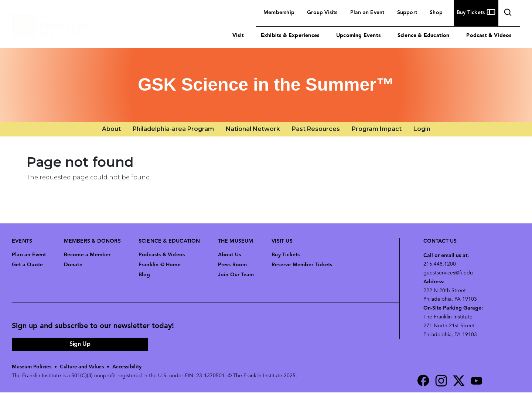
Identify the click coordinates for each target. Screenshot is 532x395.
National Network (253, 129)
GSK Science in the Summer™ (266, 85)
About (111, 129)
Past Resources (316, 129)
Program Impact (377, 129)
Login (422, 129)
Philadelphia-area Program (173, 129)
